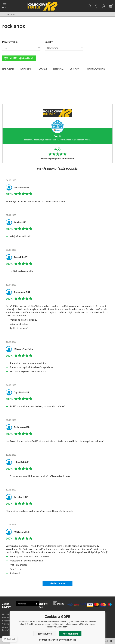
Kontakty (6, 618)
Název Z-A (58, 69)
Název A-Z (42, 69)
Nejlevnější (8, 69)
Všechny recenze (57, 583)
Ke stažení (7, 630)
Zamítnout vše (45, 634)
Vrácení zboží (8, 624)
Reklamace (7, 621)
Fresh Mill (108, 641)
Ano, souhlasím (70, 634)
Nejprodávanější (96, 69)
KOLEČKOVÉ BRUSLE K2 (43, 6)
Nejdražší (26, 69)
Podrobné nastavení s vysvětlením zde (57, 640)
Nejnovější (75, 69)
